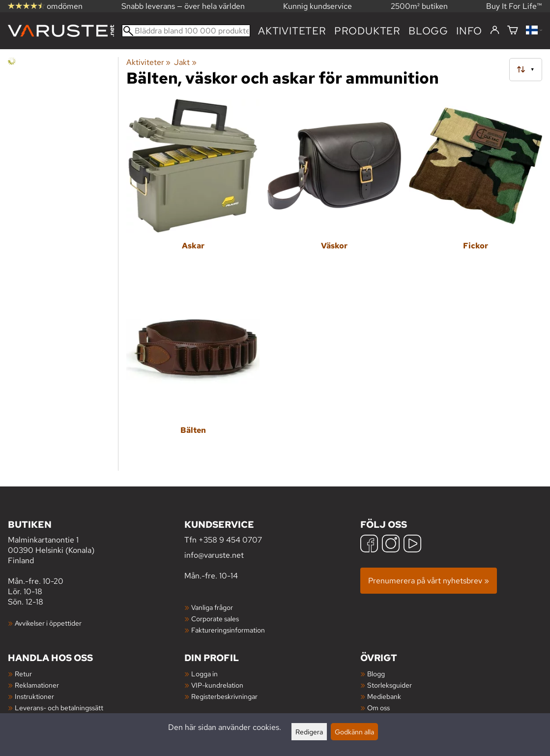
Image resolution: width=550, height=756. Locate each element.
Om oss (378, 708)
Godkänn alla (354, 732)
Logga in (204, 674)
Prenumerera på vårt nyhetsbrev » (429, 581)
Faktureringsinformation (228, 630)
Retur (23, 674)
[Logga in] (495, 30)
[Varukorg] (513, 31)
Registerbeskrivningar (224, 696)
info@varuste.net (214, 555)
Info (469, 31)
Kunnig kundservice (318, 6)
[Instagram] (391, 545)
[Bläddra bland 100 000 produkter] (186, 31)
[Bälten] (193, 372)
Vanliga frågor (212, 607)
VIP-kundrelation (217, 685)
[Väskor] (334, 187)
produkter (367, 31)
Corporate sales (215, 619)
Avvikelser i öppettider (48, 623)
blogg (428, 31)
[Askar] (193, 187)
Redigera (309, 732)
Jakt (185, 62)
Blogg (376, 674)
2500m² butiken (419, 6)
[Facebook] (369, 545)
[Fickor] (476, 187)
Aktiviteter (292, 31)
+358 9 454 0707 (230, 540)
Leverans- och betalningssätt (59, 708)
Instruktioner (34, 696)
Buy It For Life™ (514, 6)
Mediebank (384, 696)
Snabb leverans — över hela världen (183, 6)
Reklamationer (37, 685)
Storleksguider (390, 685)
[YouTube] (412, 545)
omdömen (45, 6)
